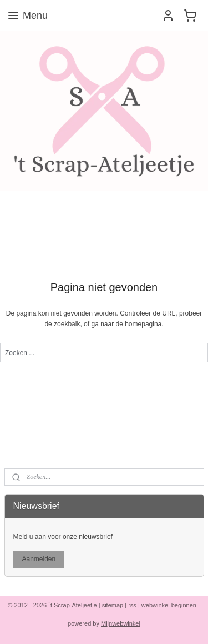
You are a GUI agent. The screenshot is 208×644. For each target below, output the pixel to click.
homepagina (143, 324)
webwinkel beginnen (169, 605)
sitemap (113, 605)
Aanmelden (39, 559)
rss (132, 605)
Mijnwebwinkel (121, 623)
